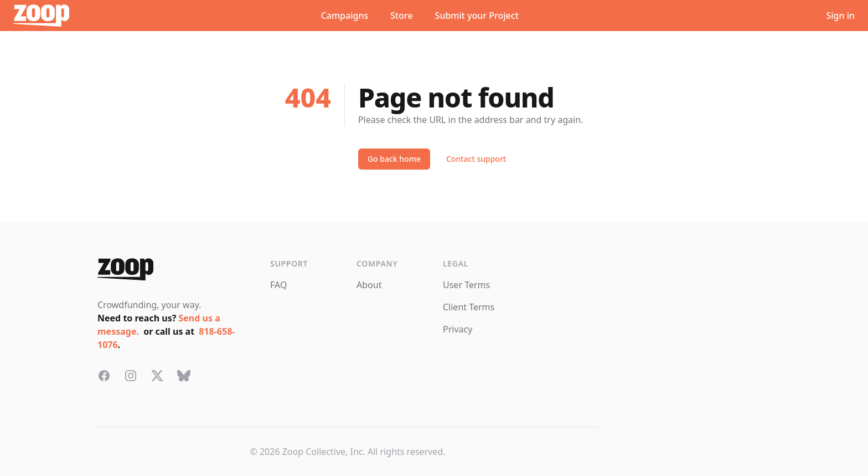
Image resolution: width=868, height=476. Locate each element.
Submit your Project (477, 16)
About (369, 285)
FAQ (278, 285)
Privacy (458, 329)
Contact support (476, 159)
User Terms (466, 285)
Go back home (394, 159)
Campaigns (345, 16)
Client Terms (469, 307)
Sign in (840, 16)
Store (401, 16)
